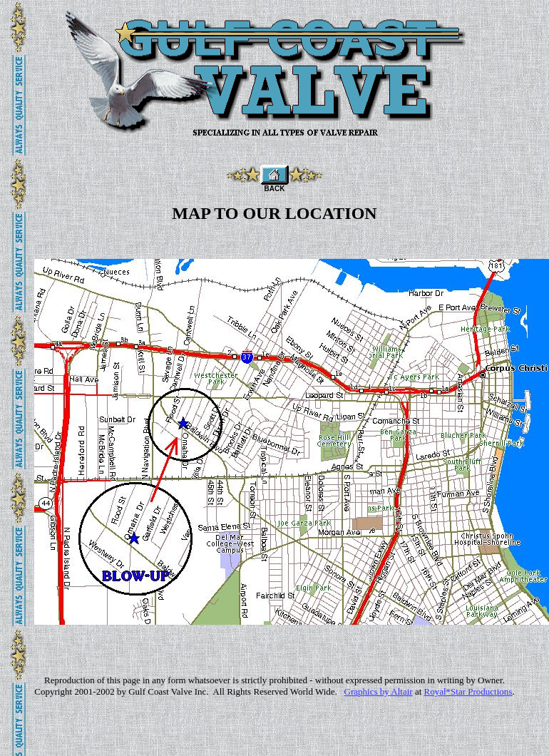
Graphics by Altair (379, 691)
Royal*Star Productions (468, 691)
